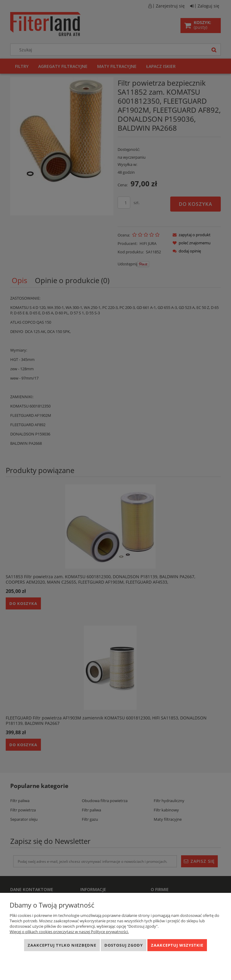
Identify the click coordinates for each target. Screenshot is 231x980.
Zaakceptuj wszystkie (177, 945)
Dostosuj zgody (124, 945)
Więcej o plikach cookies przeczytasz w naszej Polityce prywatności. (69, 932)
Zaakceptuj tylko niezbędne (62, 945)
